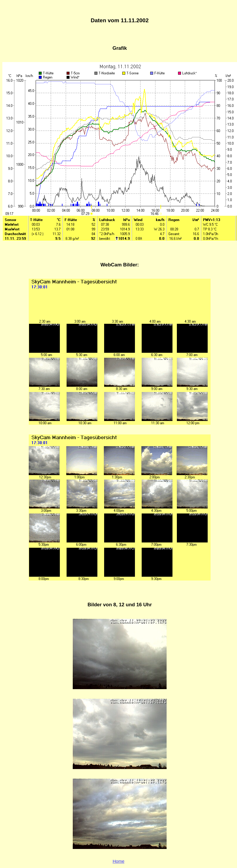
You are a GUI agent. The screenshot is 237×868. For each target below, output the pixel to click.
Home (118, 861)
